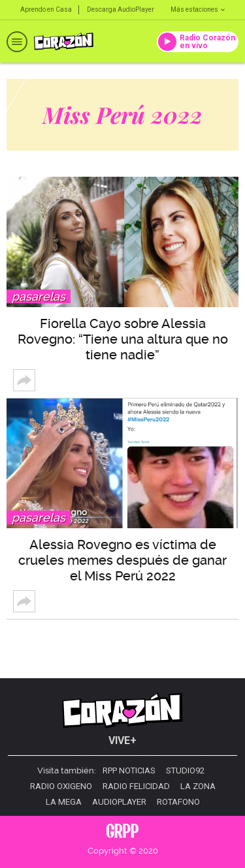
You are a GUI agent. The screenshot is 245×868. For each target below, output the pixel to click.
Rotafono (178, 802)
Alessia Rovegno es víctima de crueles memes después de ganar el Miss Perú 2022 (122, 560)
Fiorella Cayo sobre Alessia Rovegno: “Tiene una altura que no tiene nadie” (123, 339)
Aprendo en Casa (46, 9)
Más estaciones (198, 9)
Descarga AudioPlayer (121, 9)
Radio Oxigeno (61, 786)
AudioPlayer (119, 802)
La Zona (198, 786)
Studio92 (185, 771)
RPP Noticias (129, 771)
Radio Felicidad (136, 786)
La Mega (64, 802)
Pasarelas (39, 296)
